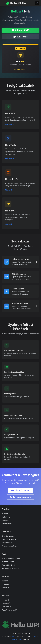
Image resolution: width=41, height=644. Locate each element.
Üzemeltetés (7, 524)
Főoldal (6, 600)
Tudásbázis (20, 37)
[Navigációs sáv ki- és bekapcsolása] (3, 3)
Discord (5, 581)
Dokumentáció (21, 30)
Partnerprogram (8, 562)
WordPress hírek (9, 610)
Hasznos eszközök (9, 539)
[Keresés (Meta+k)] (37, 3)
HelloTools (6, 517)
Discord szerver (20, 490)
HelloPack (6, 514)
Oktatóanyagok (8, 536)
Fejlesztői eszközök (9, 546)
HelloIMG (5, 520)
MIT (13, 636)
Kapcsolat (6, 607)
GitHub (5, 588)
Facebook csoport (20, 497)
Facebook (5, 584)
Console (6, 603)
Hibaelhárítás (7, 543)
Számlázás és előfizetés (11, 558)
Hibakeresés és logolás (11, 569)
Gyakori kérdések (9, 565)
